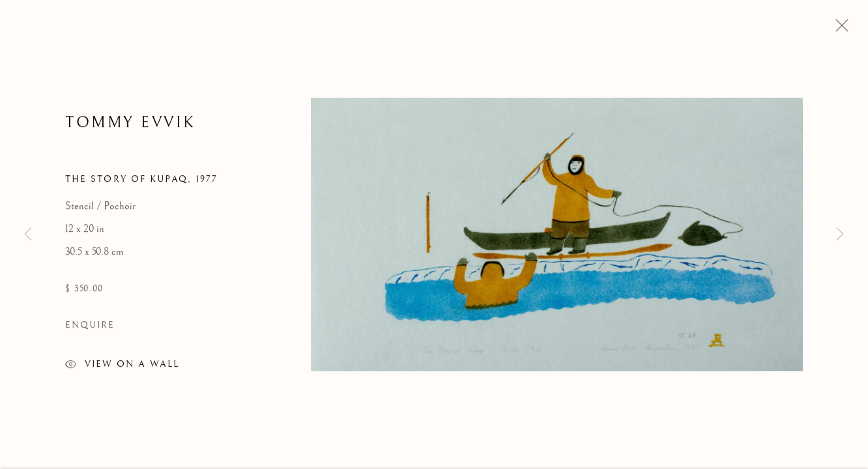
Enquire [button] (90, 327)
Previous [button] (28, 234)
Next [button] (840, 234)
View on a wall (122, 368)
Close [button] (839, 29)
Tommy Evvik (131, 124)
